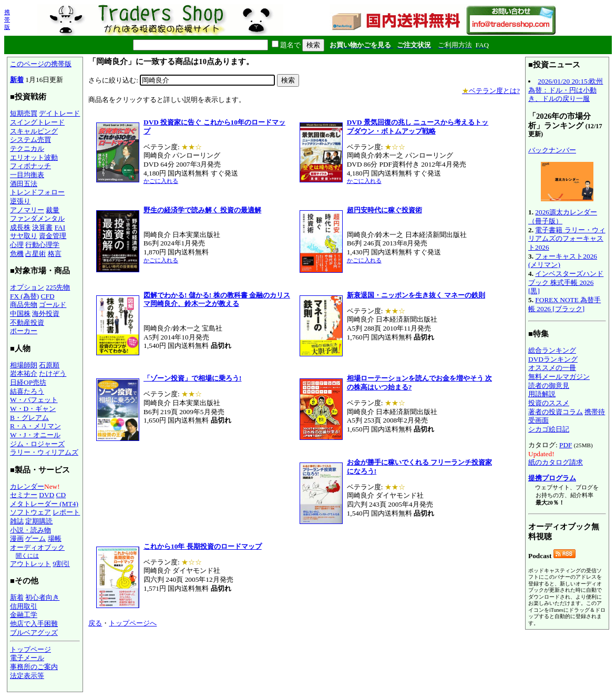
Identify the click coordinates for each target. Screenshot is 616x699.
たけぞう (53, 373)
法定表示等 (27, 676)
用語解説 (542, 394)
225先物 (58, 287)
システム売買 (30, 140)
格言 (55, 254)
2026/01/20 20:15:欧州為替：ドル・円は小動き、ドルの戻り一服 (566, 90)
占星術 (35, 254)
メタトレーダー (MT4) (44, 504)
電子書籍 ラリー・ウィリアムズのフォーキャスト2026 (567, 239)
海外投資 (46, 313)
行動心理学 (42, 245)
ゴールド (53, 305)
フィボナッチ (30, 166)
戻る (95, 623)
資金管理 (53, 236)
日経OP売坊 (28, 382)
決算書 (42, 227)
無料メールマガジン (559, 377)
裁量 (53, 210)
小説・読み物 (30, 530)
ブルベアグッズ (34, 633)
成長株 (20, 227)
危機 (17, 254)
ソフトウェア (30, 512)
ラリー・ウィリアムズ (44, 452)
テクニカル (27, 148)
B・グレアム (29, 418)
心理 (17, 245)
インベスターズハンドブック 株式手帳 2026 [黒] (566, 282)
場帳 (55, 538)
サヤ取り (24, 236)
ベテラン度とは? (491, 91)
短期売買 (24, 113)
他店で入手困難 (34, 624)
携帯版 (7, 19)
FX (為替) (24, 296)
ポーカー (24, 331)
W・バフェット (34, 400)
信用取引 (24, 606)
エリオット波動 (34, 157)
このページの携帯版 (41, 64)
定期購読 (39, 521)
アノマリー (27, 210)
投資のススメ (549, 403)
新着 (17, 80)
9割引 (61, 564)
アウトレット (30, 564)
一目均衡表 (27, 175)
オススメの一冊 (552, 368)
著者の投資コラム (556, 412)
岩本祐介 (24, 373)
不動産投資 (27, 322)
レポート (66, 512)
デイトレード (59, 113)
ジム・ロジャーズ (37, 444)
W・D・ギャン (33, 409)
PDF (566, 445)
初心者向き (42, 597)
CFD (48, 296)
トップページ (30, 649)
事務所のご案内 (34, 667)
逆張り (20, 201)
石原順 (49, 365)
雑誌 (17, 521)
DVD (47, 495)
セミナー (24, 495)
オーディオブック (37, 547)
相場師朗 (24, 365)
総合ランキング (552, 350)
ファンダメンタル (37, 218)
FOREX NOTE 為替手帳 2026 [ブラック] (564, 304)
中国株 (20, 313)
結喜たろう (27, 391)
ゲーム (35, 538)
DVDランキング (553, 359)
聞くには (27, 556)
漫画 (17, 538)
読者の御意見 (549, 386)
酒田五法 (24, 184)
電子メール (27, 658)
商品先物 (24, 305)
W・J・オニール (35, 435)
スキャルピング (34, 131)
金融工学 (24, 615)
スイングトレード (37, 122)
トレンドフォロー (37, 192)
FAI (60, 227)
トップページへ (133, 623)
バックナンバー (552, 150)
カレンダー (27, 486)
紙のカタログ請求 (556, 462)
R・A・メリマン (35, 426)
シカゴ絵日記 (549, 429)
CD (61, 495)
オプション (27, 287)
